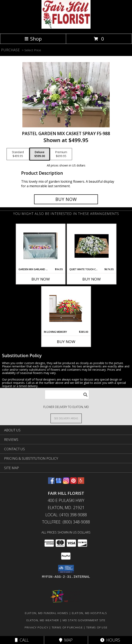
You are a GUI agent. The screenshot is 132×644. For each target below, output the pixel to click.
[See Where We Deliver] (66, 418)
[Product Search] (67, 395)
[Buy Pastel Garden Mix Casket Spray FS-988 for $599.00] (66, 199)
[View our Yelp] (81, 483)
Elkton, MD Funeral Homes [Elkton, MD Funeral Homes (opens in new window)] (46, 613)
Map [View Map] (66, 640)
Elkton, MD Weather (43, 620)
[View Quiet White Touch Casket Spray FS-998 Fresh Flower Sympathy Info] (91, 246)
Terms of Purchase (67, 627)
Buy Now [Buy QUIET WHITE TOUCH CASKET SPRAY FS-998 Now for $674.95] (92, 279)
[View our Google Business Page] (59, 483)
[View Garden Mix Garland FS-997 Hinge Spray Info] (41, 246)
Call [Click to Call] (22, 640)
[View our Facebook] (51, 483)
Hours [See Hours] (110, 640)
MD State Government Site (84, 620)
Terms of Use (97, 627)
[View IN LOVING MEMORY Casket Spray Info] (66, 308)
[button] (66, 569)
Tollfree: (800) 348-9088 (66, 522)
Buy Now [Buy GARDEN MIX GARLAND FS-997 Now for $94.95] (41, 279)
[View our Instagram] (66, 483)
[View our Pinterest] (73, 483)
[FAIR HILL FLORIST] (66, 28)
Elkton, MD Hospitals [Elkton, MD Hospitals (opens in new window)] (90, 613)
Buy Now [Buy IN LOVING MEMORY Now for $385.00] (66, 342)
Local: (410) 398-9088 (66, 515)
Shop (33, 39)
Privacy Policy (36, 627)
